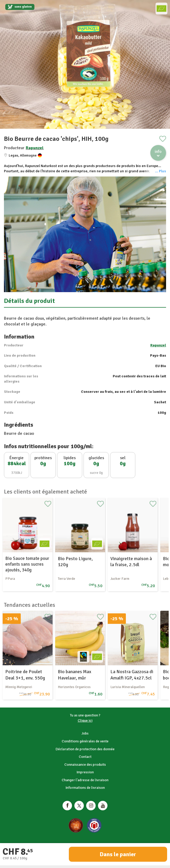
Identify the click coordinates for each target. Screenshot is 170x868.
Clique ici (85, 720)
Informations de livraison (85, 788)
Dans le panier (118, 854)
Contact (85, 757)
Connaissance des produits (85, 765)
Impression (85, 772)
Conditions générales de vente (85, 741)
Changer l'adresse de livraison (85, 780)
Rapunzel (35, 148)
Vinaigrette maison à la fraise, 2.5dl (131, 562)
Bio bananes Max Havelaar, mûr (74, 675)
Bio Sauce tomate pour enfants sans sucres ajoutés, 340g (27, 564)
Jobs (85, 733)
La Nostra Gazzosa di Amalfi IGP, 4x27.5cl (132, 675)
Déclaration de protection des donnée (85, 749)
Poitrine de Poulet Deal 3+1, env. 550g (25, 675)
